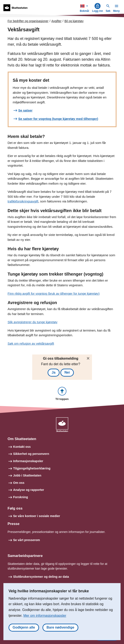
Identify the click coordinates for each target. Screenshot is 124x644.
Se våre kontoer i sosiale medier (37, 516)
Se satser (26, 110)
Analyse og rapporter (29, 490)
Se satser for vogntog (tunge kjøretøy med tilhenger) (58, 119)
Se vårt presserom (27, 540)
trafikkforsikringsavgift (23, 201)
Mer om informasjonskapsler (45, 616)
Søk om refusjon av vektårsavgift (31, 343)
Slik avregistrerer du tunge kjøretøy (33, 322)
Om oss (19, 483)
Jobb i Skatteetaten (27, 475)
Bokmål (85, 8)
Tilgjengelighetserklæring (32, 468)
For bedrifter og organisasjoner (28, 21)
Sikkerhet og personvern (31, 454)
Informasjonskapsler (28, 461)
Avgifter (56, 21)
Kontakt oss (22, 447)
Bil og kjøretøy (74, 21)
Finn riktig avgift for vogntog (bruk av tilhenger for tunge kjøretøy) (54, 293)
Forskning (21, 497)
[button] (62, 394)
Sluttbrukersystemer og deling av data (41, 577)
